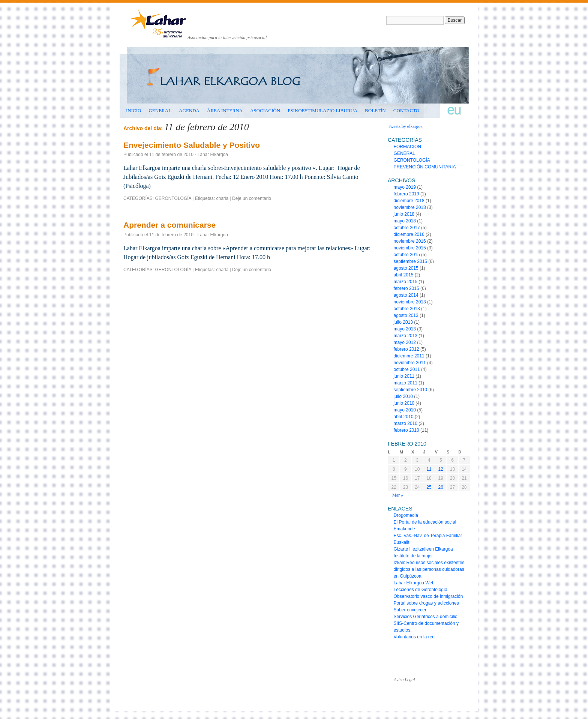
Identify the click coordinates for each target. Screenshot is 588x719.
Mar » (398, 495)
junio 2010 (404, 403)
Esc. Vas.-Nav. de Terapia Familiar (428, 536)
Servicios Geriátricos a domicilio (426, 617)
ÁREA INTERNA (225, 110)
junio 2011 (404, 376)
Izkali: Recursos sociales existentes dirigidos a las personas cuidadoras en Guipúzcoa (429, 569)
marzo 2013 (406, 336)
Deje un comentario (252, 198)
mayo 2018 (405, 221)
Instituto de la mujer (413, 556)
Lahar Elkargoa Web (414, 583)
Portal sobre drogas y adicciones (426, 603)
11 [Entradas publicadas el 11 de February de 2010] (429, 469)
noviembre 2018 (410, 207)
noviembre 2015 (410, 248)
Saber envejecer (410, 610)
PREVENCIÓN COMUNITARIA (425, 167)
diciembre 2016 (409, 234)
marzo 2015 (406, 282)
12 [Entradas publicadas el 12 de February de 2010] (441, 469)
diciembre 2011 (409, 356)
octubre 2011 (407, 369)
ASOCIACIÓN (265, 110)
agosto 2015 (406, 268)
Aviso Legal (404, 680)
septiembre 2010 (410, 390)
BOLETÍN (375, 110)
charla (222, 198)
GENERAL (160, 110)
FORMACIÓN (407, 147)
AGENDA (189, 110)
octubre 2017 (407, 228)
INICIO (133, 110)
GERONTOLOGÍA (173, 198)
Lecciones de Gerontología (421, 590)
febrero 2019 (406, 194)
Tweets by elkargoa (405, 126)
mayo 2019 (405, 187)
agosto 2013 (406, 315)
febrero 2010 (406, 430)
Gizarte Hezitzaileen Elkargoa (423, 549)
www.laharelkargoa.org (159, 673)
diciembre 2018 (409, 201)
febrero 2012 (406, 349)
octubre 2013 (407, 309)
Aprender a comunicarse (169, 225)
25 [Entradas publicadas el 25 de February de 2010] (429, 487)
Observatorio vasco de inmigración (428, 596)
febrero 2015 (406, 288)
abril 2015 (404, 275)
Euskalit (402, 542)
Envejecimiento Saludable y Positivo (192, 145)
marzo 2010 (406, 423)
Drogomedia (406, 515)
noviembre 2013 (410, 302)
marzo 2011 (406, 383)
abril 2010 (404, 417)
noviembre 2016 (410, 241)
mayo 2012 (405, 342)
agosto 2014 (406, 295)
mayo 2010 (405, 410)
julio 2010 (403, 396)
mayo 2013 (405, 329)
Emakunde (404, 529)
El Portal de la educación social (425, 522)
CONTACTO (406, 110)
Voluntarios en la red (414, 637)
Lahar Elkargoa (213, 155)
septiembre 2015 (410, 261)
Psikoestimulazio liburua (322, 110)
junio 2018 (404, 214)
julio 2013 (403, 322)
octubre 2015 (407, 255)
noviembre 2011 (410, 363)
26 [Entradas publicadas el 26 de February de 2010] (441, 487)
